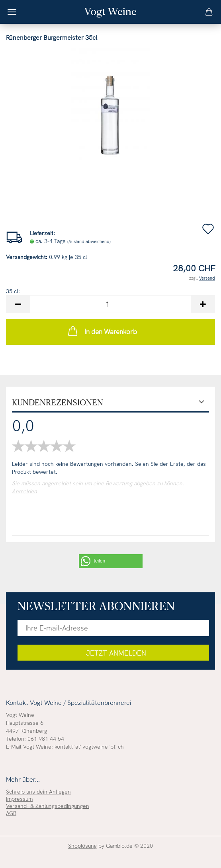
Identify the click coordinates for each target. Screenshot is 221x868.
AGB (11, 813)
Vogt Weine (110, 11)
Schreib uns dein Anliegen (38, 792)
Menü (12, 12)
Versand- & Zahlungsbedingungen (48, 806)
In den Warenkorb (102, 331)
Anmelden (24, 491)
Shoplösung (82, 846)
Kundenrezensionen (58, 402)
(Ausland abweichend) (89, 241)
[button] (111, 561)
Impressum (19, 799)
